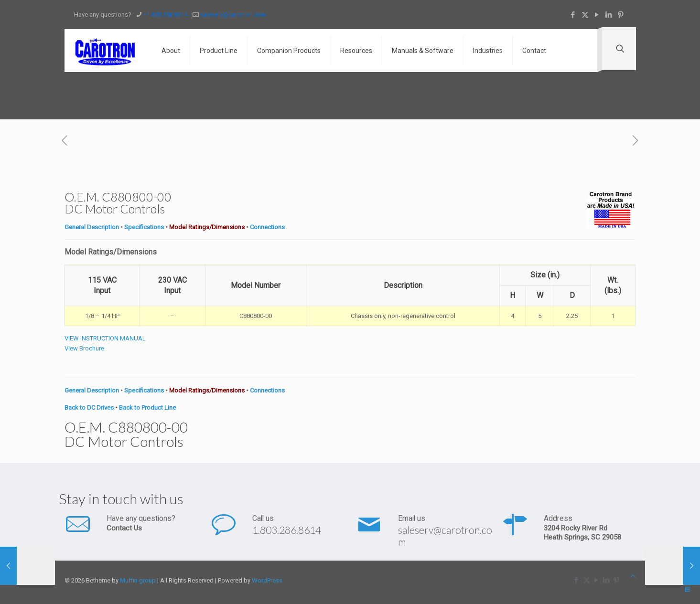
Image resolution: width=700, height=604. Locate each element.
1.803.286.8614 (287, 530)
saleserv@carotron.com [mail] (233, 15)
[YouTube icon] (597, 15)
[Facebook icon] (573, 15)
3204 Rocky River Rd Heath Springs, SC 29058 (582, 533)
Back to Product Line (147, 408)
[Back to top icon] (633, 576)
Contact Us (124, 528)
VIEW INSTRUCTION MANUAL (105, 338)
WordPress (267, 580)
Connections (267, 227)
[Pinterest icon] (621, 15)
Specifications (144, 227)
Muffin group (138, 580)
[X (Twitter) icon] (585, 15)
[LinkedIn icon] (609, 15)
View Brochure (84, 348)
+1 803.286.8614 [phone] (166, 15)
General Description (92, 227)
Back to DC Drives (89, 408)
